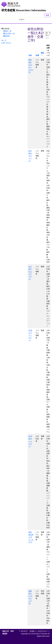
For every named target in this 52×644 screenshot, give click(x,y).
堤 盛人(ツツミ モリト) (30, 335)
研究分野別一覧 (9, 33)
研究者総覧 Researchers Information (24, 10)
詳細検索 (7, 36)
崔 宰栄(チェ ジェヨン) (30, 441)
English (22, 19)
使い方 (4, 40)
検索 (47, 15)
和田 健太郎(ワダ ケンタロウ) (31, 537)
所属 (37, 55)
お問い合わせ (6, 43)
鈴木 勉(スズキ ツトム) (30, 156)
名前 (30, 55)
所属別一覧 (7, 31)
